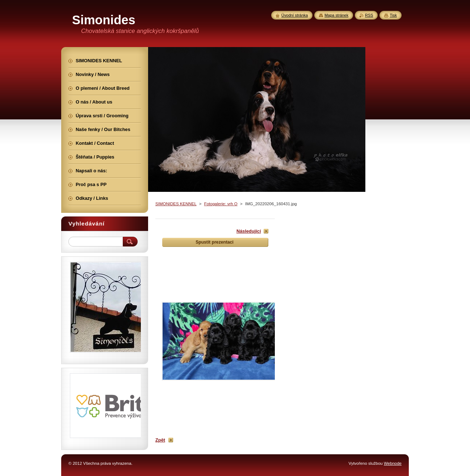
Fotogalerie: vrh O (221, 204)
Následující (249, 231)
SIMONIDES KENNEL (176, 204)
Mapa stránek (336, 15)
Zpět (160, 440)
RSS (369, 15)
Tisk (393, 15)
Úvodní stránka (295, 15)
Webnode (393, 463)
